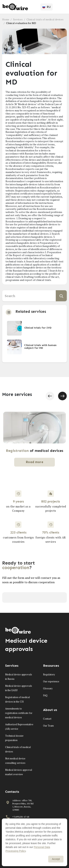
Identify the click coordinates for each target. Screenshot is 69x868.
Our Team (48, 726)
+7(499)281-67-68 (21, 817)
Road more (34, 462)
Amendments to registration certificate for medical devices (19, 713)
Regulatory (49, 674)
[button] (50, 396)
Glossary (48, 688)
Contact (47, 719)
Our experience (51, 681)
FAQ (45, 695)
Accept (56, 859)
